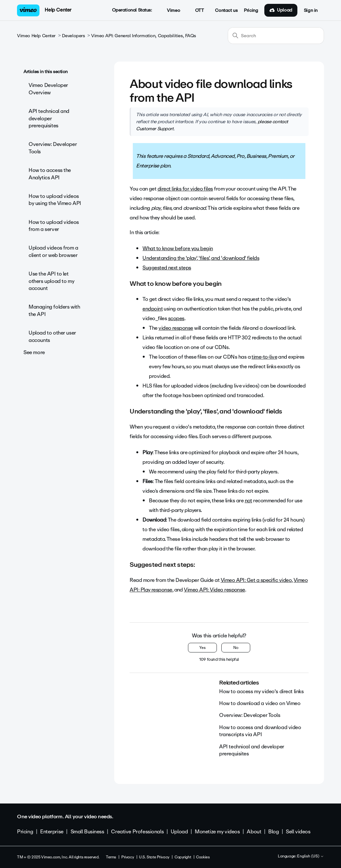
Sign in (311, 11)
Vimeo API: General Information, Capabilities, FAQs (144, 36)
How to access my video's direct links (261, 691)
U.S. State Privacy (154, 857)
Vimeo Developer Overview (48, 89)
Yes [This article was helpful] (202, 648)
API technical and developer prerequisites (49, 118)
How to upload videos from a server (54, 226)
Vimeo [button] (170, 11)
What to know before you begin (178, 248)
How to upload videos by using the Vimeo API (55, 200)
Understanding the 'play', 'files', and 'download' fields (201, 258)
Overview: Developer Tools (53, 148)
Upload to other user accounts (52, 336)
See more (34, 352)
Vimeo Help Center (36, 36)
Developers (73, 36)
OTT (196, 11)
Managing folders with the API (54, 310)
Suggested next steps (167, 268)
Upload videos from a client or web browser (53, 251)
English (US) (311, 856)
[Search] (276, 36)
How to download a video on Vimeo (260, 703)
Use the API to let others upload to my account (51, 281)
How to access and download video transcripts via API (260, 731)
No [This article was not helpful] (236, 648)
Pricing (251, 11)
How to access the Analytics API (50, 174)
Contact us (226, 11)
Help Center (58, 10)
